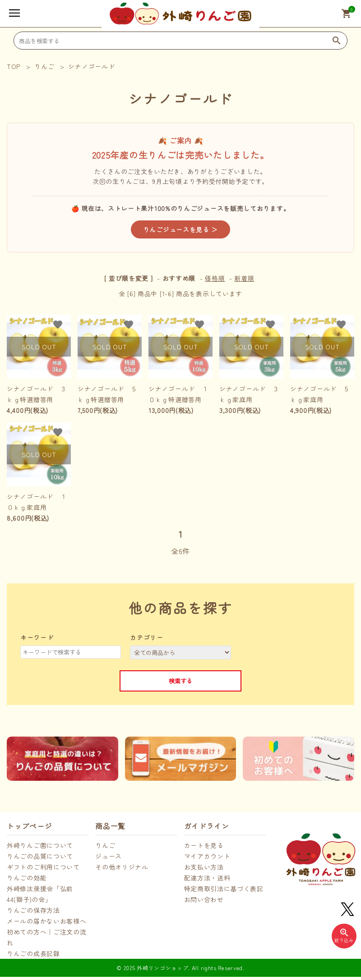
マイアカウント (207, 856)
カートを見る (204, 845)
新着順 (244, 278)
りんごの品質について (40, 856)
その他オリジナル (122, 867)
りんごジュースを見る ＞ (180, 229)
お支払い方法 (204, 867)
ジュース (109, 856)
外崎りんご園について (40, 845)
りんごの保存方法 (33, 910)
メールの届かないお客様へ (46, 921)
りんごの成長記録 (33, 953)
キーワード (37, 637)
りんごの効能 (27, 878)
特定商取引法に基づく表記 (224, 888)
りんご (105, 845)
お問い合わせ (204, 899)
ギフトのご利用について (43, 867)
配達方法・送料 (207, 878)
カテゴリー (147, 637)
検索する (180, 681)
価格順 (215, 278)
